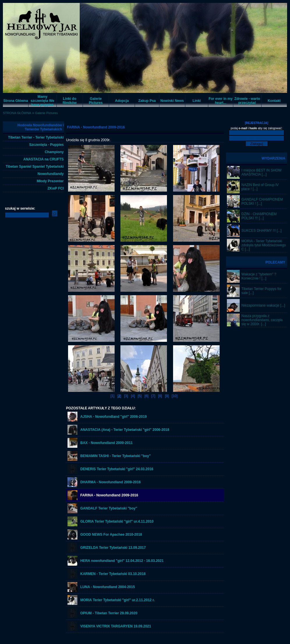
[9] (167, 396)
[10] (175, 396)
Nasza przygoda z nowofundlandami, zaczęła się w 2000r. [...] (262, 320)
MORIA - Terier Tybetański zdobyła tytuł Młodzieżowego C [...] (264, 245)
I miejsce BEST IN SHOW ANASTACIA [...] (261, 172)
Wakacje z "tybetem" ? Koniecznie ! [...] (259, 276)
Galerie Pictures (47, 113)
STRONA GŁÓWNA (17, 113)
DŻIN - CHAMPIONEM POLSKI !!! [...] (259, 216)
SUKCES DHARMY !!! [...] (261, 231)
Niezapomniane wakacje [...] (263, 305)
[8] (160, 396)
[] (119, 396)
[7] (153, 396)
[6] (146, 396)
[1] (112, 396)
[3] (126, 396)
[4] (133, 396)
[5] (139, 396)
